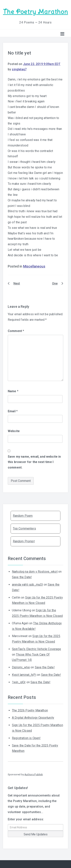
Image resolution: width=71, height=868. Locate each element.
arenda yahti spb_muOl (27, 585)
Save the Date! (22, 577)
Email (13, 411)
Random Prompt (24, 541)
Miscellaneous (34, 266)
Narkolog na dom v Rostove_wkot (35, 572)
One (55, 283)
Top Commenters (24, 528)
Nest (17, 283)
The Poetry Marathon (35, 12)
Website (14, 431)
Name (13, 391)
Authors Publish (34, 774)
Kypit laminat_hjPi (24, 675)
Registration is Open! (26, 738)
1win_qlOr (19, 682)
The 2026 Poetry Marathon (30, 710)
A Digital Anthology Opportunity (33, 718)
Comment (16, 331)
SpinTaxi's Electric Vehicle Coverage (36, 649)
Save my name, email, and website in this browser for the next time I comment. (34, 462)
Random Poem (23, 516)
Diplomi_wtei (21, 667)
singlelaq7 (19, 69)
